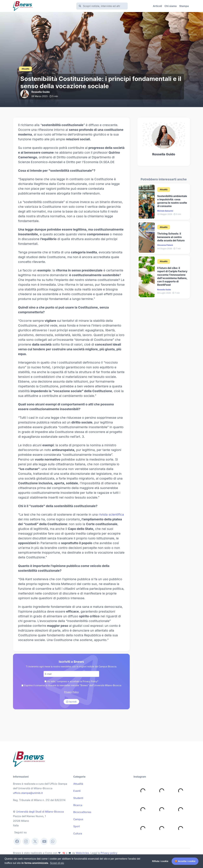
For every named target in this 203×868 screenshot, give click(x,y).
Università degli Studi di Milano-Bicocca (40, 812)
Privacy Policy (71, 692)
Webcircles (82, 853)
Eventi (77, 791)
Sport (77, 826)
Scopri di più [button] (57, 863)
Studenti (78, 798)
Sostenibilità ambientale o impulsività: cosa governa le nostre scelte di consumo (172, 201)
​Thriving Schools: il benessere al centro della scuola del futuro (171, 237)
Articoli (157, 6)
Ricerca (78, 805)
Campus (78, 819)
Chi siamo (171, 6)
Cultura (78, 833)
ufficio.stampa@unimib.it (28, 793)
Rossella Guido (164, 154)
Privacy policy (109, 853)
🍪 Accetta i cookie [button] (185, 861)
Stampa (184, 6)
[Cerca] (103, 6)
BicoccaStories (82, 812)
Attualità (78, 784)
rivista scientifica (111, 515)
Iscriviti (71, 702)
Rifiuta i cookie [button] (160, 861)
